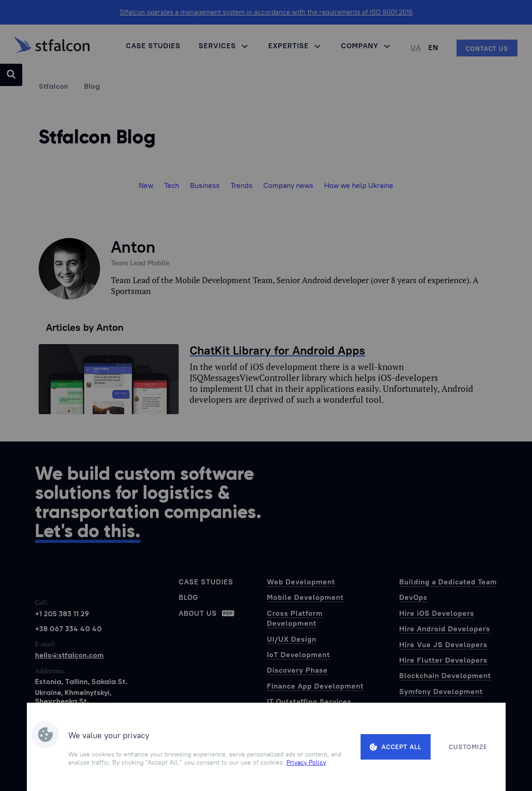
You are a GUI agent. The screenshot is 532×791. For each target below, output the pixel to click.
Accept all (396, 747)
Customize (468, 747)
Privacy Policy (306, 762)
